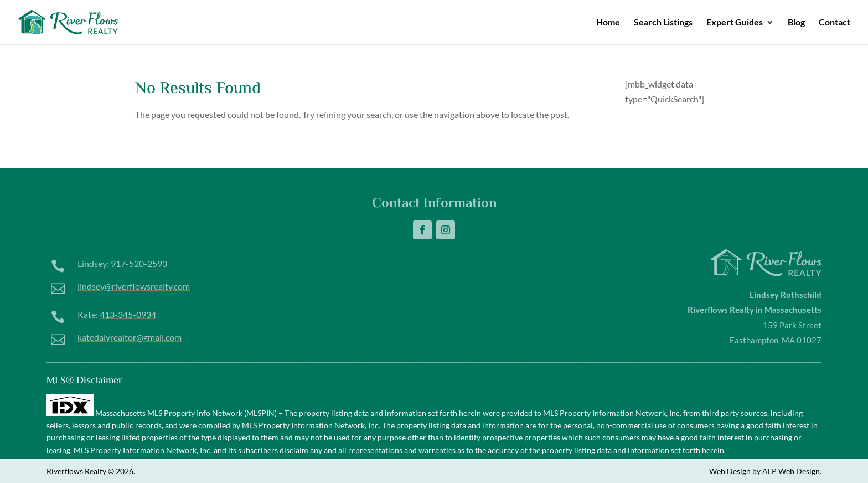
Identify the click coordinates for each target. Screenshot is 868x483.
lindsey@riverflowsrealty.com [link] (134, 286)
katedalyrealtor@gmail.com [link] (130, 337)
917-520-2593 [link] (139, 263)
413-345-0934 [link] (128, 314)
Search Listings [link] (663, 23)
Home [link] (608, 23)
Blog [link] (796, 23)
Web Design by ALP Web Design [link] (764, 471)
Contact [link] (835, 23)
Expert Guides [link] (735, 23)
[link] (86, 21)
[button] (422, 230)
